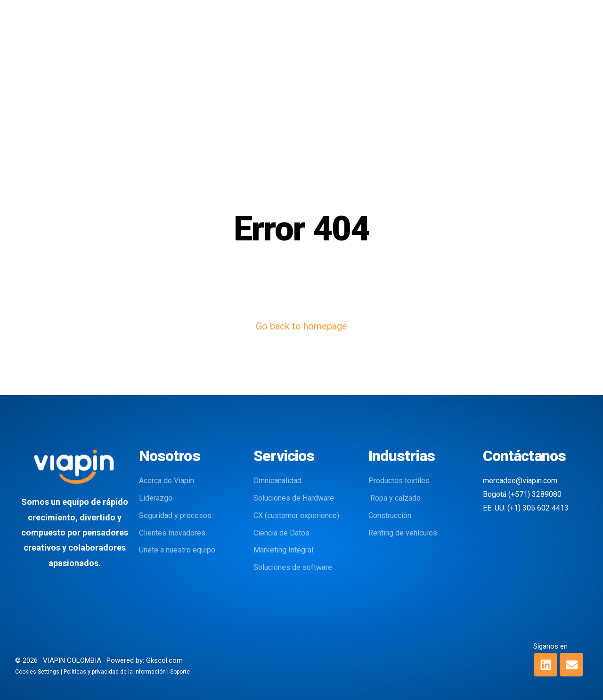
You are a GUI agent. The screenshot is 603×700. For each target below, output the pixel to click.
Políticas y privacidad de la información (115, 672)
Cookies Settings (37, 672)
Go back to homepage (301, 326)
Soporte (180, 672)
